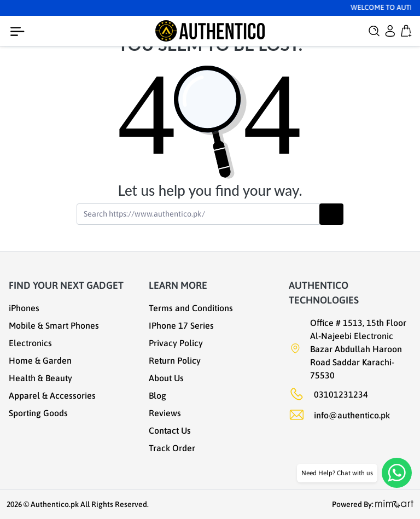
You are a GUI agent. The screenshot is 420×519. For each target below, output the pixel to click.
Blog (157, 395)
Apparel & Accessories (52, 395)
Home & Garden (40, 360)
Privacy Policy (176, 343)
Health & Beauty (40, 378)
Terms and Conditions (191, 308)
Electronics (30, 343)
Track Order (172, 448)
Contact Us (170, 430)
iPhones (24, 308)
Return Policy (175, 360)
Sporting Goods (38, 413)
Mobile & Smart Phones (54, 325)
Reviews (165, 413)
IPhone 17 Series (181, 325)
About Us (166, 378)
